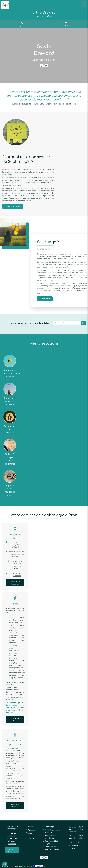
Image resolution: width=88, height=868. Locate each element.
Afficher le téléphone (17, 574)
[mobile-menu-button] (84, 4)
